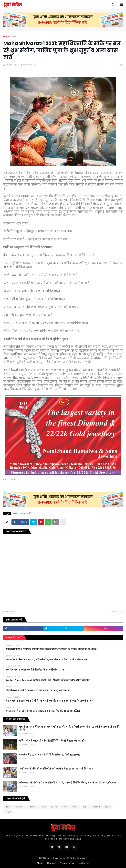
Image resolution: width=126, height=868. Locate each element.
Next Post (116, 611)
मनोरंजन (96, 807)
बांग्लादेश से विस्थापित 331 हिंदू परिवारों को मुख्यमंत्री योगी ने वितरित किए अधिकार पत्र (47, 660)
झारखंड (54, 807)
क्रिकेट (44, 807)
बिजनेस (75, 807)
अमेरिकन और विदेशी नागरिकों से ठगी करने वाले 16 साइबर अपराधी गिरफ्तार (56, 769)
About (40, 863)
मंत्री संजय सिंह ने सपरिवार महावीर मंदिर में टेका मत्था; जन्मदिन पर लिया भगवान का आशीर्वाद (51, 649)
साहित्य (108, 807)
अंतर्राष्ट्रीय (20, 807)
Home (7, 36)
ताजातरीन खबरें (14, 638)
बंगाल (64, 807)
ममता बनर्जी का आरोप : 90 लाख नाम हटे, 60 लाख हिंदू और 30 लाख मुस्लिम (43, 711)
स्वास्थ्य (8, 812)
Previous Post (12, 611)
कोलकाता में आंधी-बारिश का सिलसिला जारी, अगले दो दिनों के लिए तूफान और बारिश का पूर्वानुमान (68, 783)
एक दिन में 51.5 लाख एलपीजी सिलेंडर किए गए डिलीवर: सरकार (36, 670)
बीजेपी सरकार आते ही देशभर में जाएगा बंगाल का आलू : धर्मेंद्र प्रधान (38, 691)
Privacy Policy (67, 863)
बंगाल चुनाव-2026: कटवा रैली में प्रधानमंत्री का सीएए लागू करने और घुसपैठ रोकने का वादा (50, 701)
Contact (51, 863)
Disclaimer (84, 863)
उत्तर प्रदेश (32, 807)
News (15, 36)
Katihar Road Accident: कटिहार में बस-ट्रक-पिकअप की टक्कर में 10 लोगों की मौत (48, 680)
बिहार (85, 807)
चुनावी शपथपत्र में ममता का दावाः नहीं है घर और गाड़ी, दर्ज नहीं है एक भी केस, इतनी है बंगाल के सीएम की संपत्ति (69, 728)
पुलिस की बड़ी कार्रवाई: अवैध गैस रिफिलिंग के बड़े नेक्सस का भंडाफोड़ (52, 741)
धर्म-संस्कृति (26, 513)
